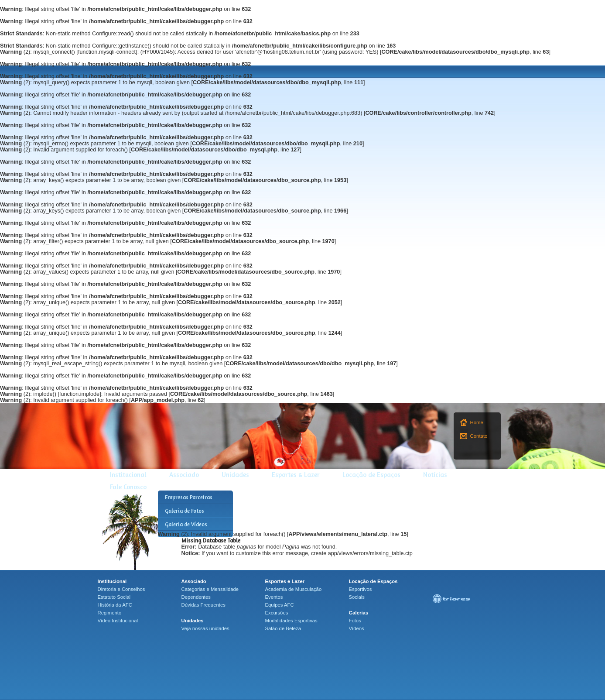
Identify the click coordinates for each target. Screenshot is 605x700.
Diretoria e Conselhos (121, 589)
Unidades (235, 475)
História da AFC (115, 605)
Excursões (277, 613)
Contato (479, 436)
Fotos (355, 621)
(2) (15, 52)
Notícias (435, 475)
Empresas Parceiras (189, 497)
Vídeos (357, 628)
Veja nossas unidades (205, 628)
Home (477, 422)
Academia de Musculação (294, 589)
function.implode (79, 394)
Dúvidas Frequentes (203, 605)
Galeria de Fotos (185, 511)
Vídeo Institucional (118, 621)
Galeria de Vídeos (186, 524)
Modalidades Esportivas (291, 621)
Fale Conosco (128, 487)
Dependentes (196, 597)
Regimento (110, 613)
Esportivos (361, 589)
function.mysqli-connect (107, 52)
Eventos (274, 597)
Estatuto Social (114, 597)
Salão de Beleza (283, 628)
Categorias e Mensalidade (210, 589)
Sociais (357, 597)
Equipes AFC (280, 605)
